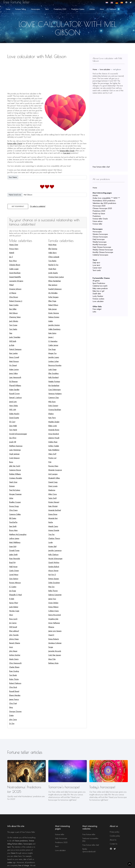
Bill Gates (13, 518)
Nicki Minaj (52, 245)
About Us (113, 840)
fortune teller (60, 834)
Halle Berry (52, 253)
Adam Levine (14, 369)
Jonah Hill (13, 442)
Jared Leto (13, 402)
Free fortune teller (89, 834)
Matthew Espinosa (16, 446)
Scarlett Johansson (55, 289)
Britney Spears (54, 579)
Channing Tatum (15, 317)
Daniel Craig (53, 482)
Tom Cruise (13, 325)
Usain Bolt (13, 547)
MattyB (12, 253)
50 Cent (12, 422)
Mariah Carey (53, 526)
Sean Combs (14, 305)
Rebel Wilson (53, 305)
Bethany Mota (53, 663)
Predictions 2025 (99, 211)
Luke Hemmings (15, 450)
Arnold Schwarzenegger (18, 434)
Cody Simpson (14, 458)
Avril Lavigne (53, 474)
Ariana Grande (54, 530)
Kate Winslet (53, 506)
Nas (11, 333)
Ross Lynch (13, 619)
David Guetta (14, 418)
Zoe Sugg (52, 349)
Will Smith (13, 341)
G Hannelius (53, 341)
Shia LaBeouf (14, 631)
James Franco (14, 699)
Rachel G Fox (53, 265)
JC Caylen (13, 587)
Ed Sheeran (13, 382)
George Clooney (15, 711)
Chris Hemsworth (15, 663)
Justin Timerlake (15, 337)
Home (8, 9)
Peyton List (52, 458)
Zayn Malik (13, 426)
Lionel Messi (14, 575)
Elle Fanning (53, 249)
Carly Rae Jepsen (55, 655)
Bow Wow (13, 261)
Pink (50, 462)
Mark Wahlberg (15, 542)
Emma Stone (53, 514)
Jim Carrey (13, 623)
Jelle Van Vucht (15, 466)
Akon (11, 615)
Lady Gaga (52, 369)
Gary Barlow (14, 579)
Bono (11, 462)
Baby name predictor (100, 288)
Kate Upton (52, 333)
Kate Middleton (54, 450)
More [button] (102, 9)
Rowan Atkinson (15, 583)
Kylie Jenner (53, 309)
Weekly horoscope (99, 242)
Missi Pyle (52, 659)
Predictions (97, 216)
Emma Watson (53, 607)
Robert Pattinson (15, 683)
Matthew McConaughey (18, 534)
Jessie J (51, 337)
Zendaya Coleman (55, 643)
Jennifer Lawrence (55, 550)
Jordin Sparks (53, 273)
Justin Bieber (14, 607)
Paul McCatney (15, 490)
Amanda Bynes (54, 430)
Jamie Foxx (52, 599)
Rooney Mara (53, 466)
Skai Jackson (53, 285)
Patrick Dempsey (15, 349)
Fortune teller (97, 224)
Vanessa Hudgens (55, 394)
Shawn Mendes (15, 695)
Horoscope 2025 (99, 206)
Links (94, 312)
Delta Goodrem (54, 583)
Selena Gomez (54, 317)
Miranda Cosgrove (55, 470)
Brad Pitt (12, 563)
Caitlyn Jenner (53, 345)
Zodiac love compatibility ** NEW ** (106, 198)
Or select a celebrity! (38, 206)
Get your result (18, 206)
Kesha (51, 522)
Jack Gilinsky (14, 321)
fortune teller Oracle (15, 144)
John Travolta (14, 635)
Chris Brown (14, 297)
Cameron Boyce (15, 470)
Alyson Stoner (53, 571)
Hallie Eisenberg (54, 329)
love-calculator (105, 69)
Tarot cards (97, 270)
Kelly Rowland (53, 377)
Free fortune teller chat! (101, 167)
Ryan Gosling (14, 671)
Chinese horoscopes (100, 237)
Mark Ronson (14, 361)
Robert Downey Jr (16, 301)
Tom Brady (13, 675)
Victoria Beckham (55, 410)
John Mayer (13, 651)
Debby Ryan (53, 442)
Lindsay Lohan (54, 361)
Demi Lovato (53, 486)
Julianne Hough (54, 438)
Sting (11, 707)
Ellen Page (52, 301)
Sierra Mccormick (55, 615)
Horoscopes (97, 232)
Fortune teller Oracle (100, 219)
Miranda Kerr (53, 518)
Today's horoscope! (102, 787)
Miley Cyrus (53, 494)
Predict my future (99, 214)
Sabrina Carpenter (55, 595)
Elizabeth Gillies (54, 478)
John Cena (13, 720)
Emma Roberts (54, 639)
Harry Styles (14, 406)
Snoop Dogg (14, 506)
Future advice (97, 221)
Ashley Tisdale (54, 446)
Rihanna (51, 627)
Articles (95, 195)
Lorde (51, 542)
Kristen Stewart (54, 502)
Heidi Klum (52, 269)
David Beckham (15, 273)
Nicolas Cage (14, 611)
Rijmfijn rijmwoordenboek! (89, 850)
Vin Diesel (13, 365)
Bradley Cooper (15, 502)
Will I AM (13, 410)
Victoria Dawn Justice (56, 277)
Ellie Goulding (53, 373)
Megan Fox (52, 353)
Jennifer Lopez (54, 357)
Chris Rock (13, 687)
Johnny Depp (14, 639)
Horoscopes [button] (35, 9)
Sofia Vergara (53, 297)
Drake (11, 715)
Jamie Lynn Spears (55, 631)
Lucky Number (98, 296)
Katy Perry (52, 418)
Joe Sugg (13, 591)
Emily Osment (53, 406)
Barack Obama (15, 643)
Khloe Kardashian (55, 281)
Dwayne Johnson (15, 289)
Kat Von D (52, 575)
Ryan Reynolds (15, 559)
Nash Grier (13, 482)
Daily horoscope (99, 239)
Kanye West (14, 603)
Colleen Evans (54, 611)
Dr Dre (12, 724)
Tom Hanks (13, 329)
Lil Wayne (13, 293)
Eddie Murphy (14, 414)
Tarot (57, 846)
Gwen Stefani (53, 603)
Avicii (11, 647)
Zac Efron (13, 438)
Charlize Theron (54, 538)
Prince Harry (14, 249)
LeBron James (14, 538)
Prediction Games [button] (78, 9)
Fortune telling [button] (21, 9)
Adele (51, 321)
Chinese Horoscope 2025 (102, 208)
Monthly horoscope (100, 245)
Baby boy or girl (98, 291)
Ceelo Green (14, 571)
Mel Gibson (13, 313)
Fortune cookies (98, 299)
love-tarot (67, 153)
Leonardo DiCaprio (16, 281)
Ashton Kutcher (15, 655)
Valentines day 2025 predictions (104, 203)
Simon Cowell (14, 357)
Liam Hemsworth (15, 377)
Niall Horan (13, 567)
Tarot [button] (47, 9)
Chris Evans (13, 510)
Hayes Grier (14, 245)
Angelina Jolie (53, 619)
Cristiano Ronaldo (16, 478)
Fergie (51, 647)
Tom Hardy (13, 430)
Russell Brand (14, 691)
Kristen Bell (52, 547)
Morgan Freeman (15, 494)
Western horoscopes (100, 234)
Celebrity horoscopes (100, 255)
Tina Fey (51, 534)
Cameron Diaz (54, 398)
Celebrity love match (100, 286)
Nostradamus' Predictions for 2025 (24, 789)
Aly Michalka (53, 293)
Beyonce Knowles (55, 365)
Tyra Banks (52, 261)
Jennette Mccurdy (55, 651)
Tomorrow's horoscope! (64, 787)
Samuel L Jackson (15, 398)
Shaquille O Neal (15, 595)
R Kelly (12, 599)
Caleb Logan (14, 269)
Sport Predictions (99, 283)
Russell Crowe (14, 394)
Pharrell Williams (15, 386)
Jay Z (11, 257)
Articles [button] (92, 9)
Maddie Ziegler (54, 422)
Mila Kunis (52, 402)
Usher (11, 498)
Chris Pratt (13, 703)
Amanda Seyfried (55, 510)
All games (96, 281)
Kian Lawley (13, 353)
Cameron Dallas (15, 514)
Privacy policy (114, 832)
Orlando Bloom (15, 265)
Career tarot (97, 268)
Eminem (12, 486)
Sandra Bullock (54, 567)
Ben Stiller (13, 309)
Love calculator (98, 301)
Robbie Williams (15, 474)
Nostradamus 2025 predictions (104, 201)
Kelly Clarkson (53, 555)
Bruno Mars (13, 530)
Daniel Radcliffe (15, 277)
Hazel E (51, 635)
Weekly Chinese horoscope (103, 250)
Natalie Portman (54, 382)
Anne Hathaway (54, 623)
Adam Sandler (14, 390)
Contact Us (114, 844)
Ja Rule (12, 345)
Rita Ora (51, 587)
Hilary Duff (52, 454)
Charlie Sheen (14, 667)
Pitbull (11, 285)
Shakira (51, 414)
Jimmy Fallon (13, 373)
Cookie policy (115, 836)
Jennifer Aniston (54, 325)
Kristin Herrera (54, 313)
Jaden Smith (13, 555)
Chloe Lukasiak (54, 257)
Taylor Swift (52, 498)
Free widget (97, 309)
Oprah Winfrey (54, 563)
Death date (97, 294)
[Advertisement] (47, 75)
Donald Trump (14, 550)
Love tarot (96, 265)
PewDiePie (13, 522)
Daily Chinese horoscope (102, 247)
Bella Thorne (53, 591)
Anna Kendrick (54, 434)
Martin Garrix (14, 659)
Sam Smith (13, 526)
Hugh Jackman (14, 454)
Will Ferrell (13, 627)
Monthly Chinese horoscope (103, 252)
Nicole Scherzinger (55, 559)
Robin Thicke (14, 679)
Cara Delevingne (54, 390)
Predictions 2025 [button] (60, 9)
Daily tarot (96, 263)
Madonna (52, 490)
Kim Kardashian (54, 386)
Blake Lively (53, 426)
